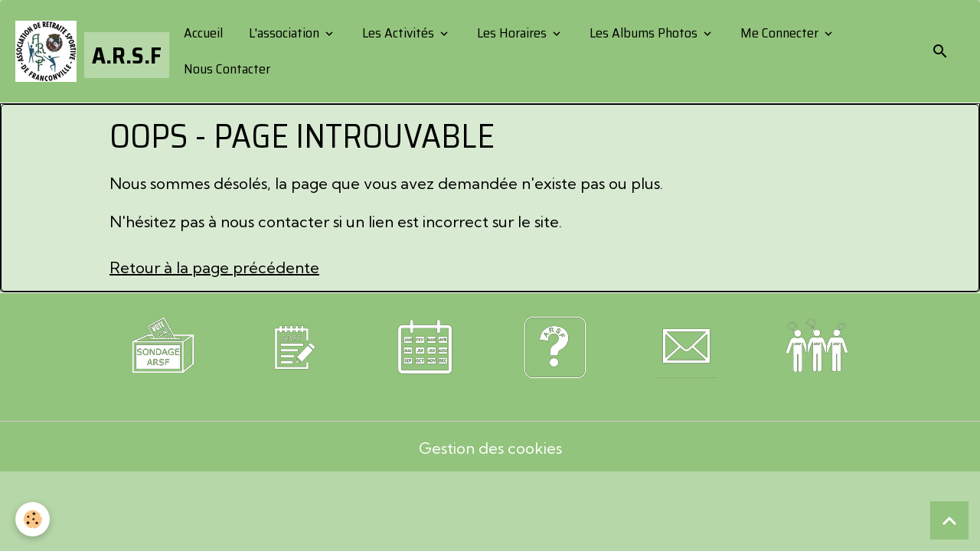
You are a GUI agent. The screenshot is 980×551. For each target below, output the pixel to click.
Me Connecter (779, 33)
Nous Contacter (225, 69)
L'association (284, 33)
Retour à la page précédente (214, 267)
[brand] (87, 51)
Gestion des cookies (490, 448)
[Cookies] (33, 519)
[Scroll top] (949, 520)
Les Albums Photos (644, 33)
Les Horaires (512, 33)
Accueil (202, 33)
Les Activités (398, 33)
